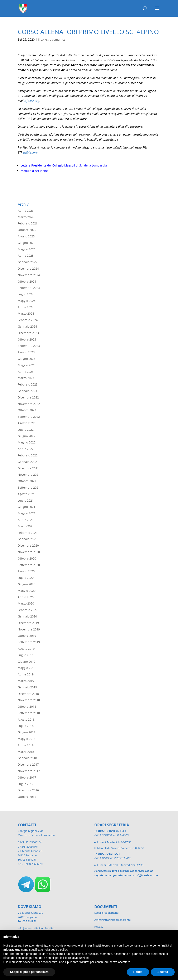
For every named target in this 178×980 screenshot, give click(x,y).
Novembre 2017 (29, 771)
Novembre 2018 (29, 700)
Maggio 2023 (27, 365)
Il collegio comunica (52, 39)
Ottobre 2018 (27, 706)
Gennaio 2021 (27, 539)
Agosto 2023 (26, 352)
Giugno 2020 (27, 584)
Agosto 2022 (26, 423)
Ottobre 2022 (27, 410)
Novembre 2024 (29, 275)
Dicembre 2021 (28, 468)
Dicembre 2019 (28, 623)
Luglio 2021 (26, 500)
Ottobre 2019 (27, 636)
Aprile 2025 (26, 256)
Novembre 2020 (29, 552)
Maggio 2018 (27, 739)
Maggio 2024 (27, 301)
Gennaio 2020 (27, 616)
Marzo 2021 (26, 526)
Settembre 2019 (29, 642)
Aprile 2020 (26, 597)
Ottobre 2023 (27, 339)
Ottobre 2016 (27, 797)
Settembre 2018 (29, 713)
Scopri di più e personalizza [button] (29, 972)
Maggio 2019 (27, 668)
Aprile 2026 (26, 211)
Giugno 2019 (27, 662)
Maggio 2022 (27, 442)
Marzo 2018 (26, 752)
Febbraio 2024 (28, 320)
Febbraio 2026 (28, 223)
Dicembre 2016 (28, 790)
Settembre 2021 (29, 487)
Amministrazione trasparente (112, 920)
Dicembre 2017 (28, 764)
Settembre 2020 (29, 565)
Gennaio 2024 (27, 326)
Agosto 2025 (26, 236)
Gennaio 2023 (27, 391)
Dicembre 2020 (28, 545)
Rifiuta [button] (138, 972)
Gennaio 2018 (27, 758)
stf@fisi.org (32, 101)
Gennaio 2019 (27, 687)
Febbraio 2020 (28, 610)
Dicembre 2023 (28, 333)
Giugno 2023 (27, 359)
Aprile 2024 (26, 307)
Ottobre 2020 (27, 558)
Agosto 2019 (26, 649)
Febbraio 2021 (28, 533)
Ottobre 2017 (27, 777)
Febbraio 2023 (28, 384)
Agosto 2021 (26, 494)
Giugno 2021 (27, 507)
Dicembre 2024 (28, 268)
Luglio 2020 (26, 578)
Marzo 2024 (26, 313)
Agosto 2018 (26, 719)
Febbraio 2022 (28, 455)
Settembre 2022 (29, 417)
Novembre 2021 (29, 475)
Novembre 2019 (29, 629)
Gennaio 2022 (27, 462)
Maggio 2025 (27, 249)
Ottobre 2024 (27, 281)
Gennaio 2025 (27, 262)
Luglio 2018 (26, 726)
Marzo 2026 (26, 217)
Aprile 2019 (26, 674)
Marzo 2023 (26, 378)
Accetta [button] (163, 972)
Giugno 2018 (27, 732)
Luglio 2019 (26, 655)
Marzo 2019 (26, 681)
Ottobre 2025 (27, 230)
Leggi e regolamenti (106, 913)
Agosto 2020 (26, 571)
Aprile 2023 (26, 372)
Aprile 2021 (26, 520)
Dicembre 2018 (28, 694)
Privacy (99, 927)
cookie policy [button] (59, 950)
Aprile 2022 (26, 449)
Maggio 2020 (27, 591)
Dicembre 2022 (28, 397)
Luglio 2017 (26, 784)
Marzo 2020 (26, 603)
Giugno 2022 (27, 436)
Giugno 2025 (27, 243)
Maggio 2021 (27, 513)
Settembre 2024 (29, 288)
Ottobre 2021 (27, 481)
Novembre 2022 (29, 404)
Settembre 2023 (29, 346)
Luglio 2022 (26, 430)
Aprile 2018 (26, 745)
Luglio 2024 (26, 294)
